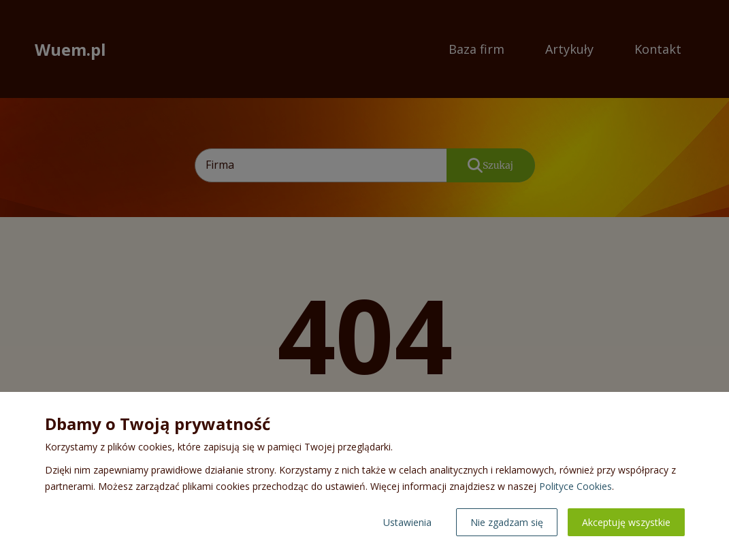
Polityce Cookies (576, 486)
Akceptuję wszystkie (626, 522)
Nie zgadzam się (507, 522)
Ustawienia (407, 522)
